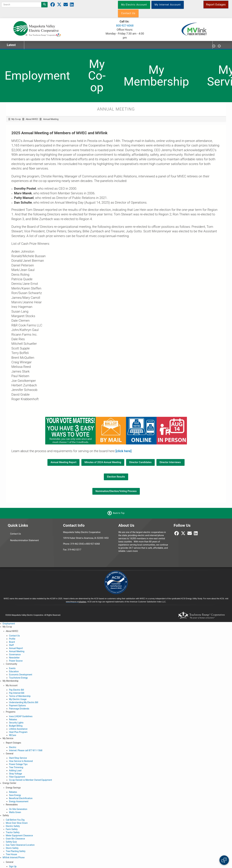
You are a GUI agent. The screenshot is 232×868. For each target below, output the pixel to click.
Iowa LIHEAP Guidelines (21, 716)
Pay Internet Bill (17, 693)
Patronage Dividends (19, 709)
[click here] (124, 451)
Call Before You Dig (15, 820)
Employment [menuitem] (37, 76)
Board (12, 642)
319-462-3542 (77, 544)
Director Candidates (140, 462)
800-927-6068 (125, 26)
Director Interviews (171, 462)
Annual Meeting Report (63, 462)
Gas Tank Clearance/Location (20, 845)
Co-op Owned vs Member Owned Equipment (30, 780)
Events (12, 668)
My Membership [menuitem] (156, 76)
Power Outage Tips (18, 764)
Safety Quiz (11, 842)
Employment (9, 624)
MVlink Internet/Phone (14, 857)
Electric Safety (13, 826)
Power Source (16, 661)
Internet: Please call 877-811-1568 (26, 750)
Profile (12, 639)
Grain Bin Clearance (15, 839)
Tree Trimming (16, 767)
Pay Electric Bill (16, 690)
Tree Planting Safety (16, 851)
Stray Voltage (15, 774)
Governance (15, 654)
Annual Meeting (17, 651)
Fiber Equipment (17, 777)
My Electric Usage (18, 699)
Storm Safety (12, 848)
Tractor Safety (13, 832)
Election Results (116, 477)
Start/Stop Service (18, 758)
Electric (13, 747)
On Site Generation (18, 809)
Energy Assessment (19, 801)
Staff (11, 645)
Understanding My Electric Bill (23, 702)
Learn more (132, 551)
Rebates (13, 719)
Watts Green (15, 812)
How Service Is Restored (21, 761)
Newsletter (14, 658)
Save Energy (15, 795)
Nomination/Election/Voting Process (116, 491)
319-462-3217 (74, 550)
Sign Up (13, 866)
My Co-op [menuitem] (97, 76)
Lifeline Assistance (18, 729)
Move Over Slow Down (17, 823)
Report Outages (216, 4)
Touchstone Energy (18, 678)
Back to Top (119, 513)
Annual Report (16, 648)
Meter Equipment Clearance (19, 836)
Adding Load (15, 771)
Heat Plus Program (18, 732)
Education (14, 671)
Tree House (11, 854)
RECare (12, 735)
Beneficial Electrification (21, 798)
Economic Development (20, 675)
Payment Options (17, 706)
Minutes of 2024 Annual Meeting (103, 462)
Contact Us (15, 534)
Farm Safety (12, 829)
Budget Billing (16, 726)
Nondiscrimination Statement (24, 540)
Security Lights (16, 723)
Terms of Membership (20, 696)
